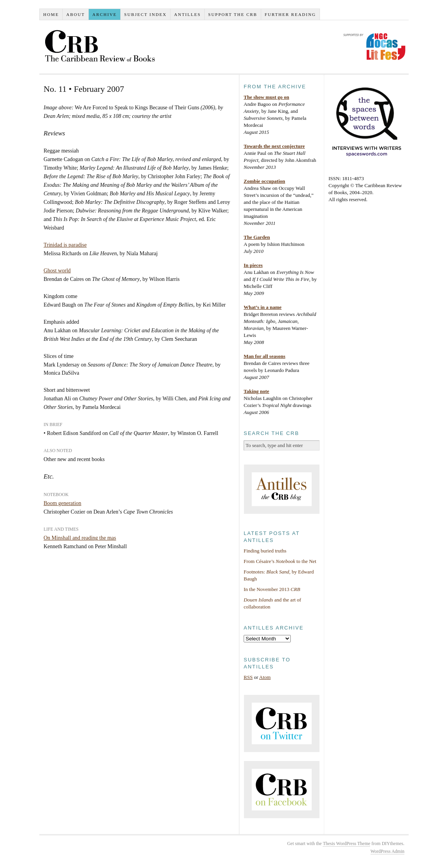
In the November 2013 (272, 589)
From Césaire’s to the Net (280, 561)
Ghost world (57, 271)
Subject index (145, 14)
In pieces (253, 265)
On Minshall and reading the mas (80, 538)
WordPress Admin (387, 851)
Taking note (257, 391)
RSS (248, 677)
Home (51, 14)
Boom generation (62, 503)
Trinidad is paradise (65, 245)
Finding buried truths (265, 551)
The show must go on (266, 97)
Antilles (187, 14)
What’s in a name (263, 307)
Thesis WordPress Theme (346, 843)
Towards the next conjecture (274, 146)
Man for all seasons (264, 356)
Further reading (290, 14)
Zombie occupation (264, 181)
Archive (105, 14)
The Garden (257, 237)
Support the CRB (233, 14)
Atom (265, 677)
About (76, 14)
